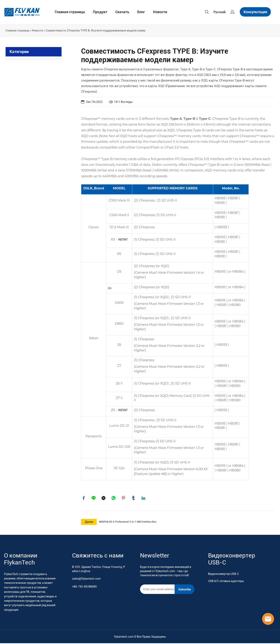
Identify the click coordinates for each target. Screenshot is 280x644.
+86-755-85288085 (84, 587)
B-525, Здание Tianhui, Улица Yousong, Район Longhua (99, 570)
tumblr (134, 498)
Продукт (100, 12)
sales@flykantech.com (86, 579)
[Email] (157, 590)
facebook (84, 498)
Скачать (122, 12)
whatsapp (114, 498)
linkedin (144, 498)
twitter (104, 498)
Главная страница (70, 12)
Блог (141, 12)
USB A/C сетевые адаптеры (226, 582)
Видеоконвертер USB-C (224, 574)
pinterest (124, 498)
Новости (160, 12)
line (94, 498)
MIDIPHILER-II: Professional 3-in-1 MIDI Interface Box (128, 522)
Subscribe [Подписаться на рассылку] (185, 590)
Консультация (255, 12)
